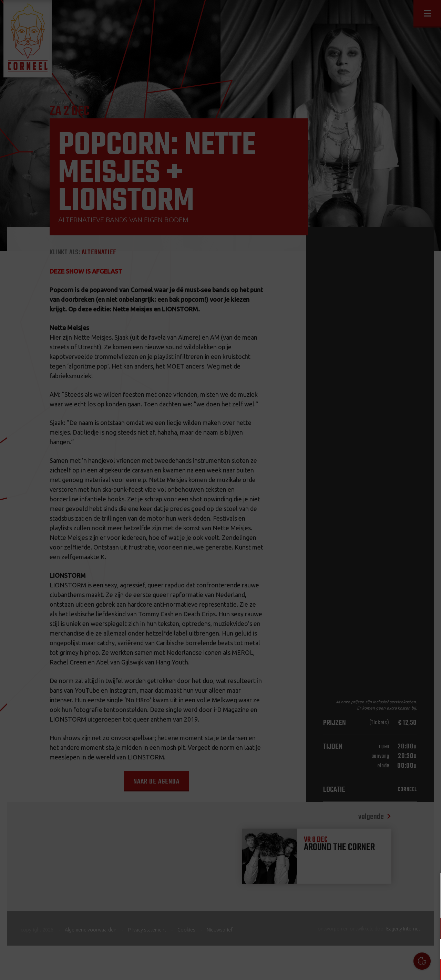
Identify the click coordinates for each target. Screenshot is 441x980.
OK (430, 970)
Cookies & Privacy (357, 887)
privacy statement (406, 906)
